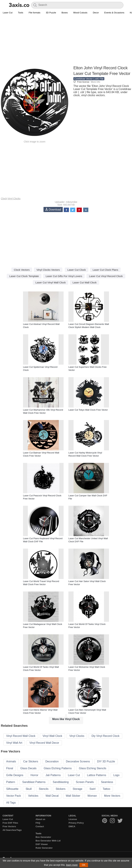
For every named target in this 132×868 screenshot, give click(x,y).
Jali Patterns (53, 775)
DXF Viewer (42, 844)
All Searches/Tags (12, 830)
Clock (4, 199)
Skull (29, 789)
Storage (78, 789)
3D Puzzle (51, 13)
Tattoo (107, 789)
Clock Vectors (22, 270)
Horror (34, 775)
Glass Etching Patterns (58, 768)
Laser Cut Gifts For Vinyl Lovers (64, 276)
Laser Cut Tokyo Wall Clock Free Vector (88, 410)
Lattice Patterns (97, 775)
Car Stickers (31, 761)
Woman (92, 796)
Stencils (44, 789)
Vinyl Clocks (14, 199)
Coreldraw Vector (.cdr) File (89, 79)
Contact (40, 826)
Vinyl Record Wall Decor (44, 743)
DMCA (72, 826)
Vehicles (33, 796)
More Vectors (112, 796)
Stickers (61, 789)
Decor (96, 13)
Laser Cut (8, 13)
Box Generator (43, 837)
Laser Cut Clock (77, 270)
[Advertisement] (66, 40)
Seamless (107, 782)
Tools (20, 13)
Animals (11, 761)
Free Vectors (9, 826)
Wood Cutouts (80, 13)
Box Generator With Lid (48, 841)
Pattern (11, 782)
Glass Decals (28, 768)
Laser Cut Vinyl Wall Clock (51, 282)
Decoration (52, 761)
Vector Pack (13, 796)
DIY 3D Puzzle (106, 761)
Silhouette (12, 789)
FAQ (38, 823)
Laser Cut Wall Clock (84, 282)
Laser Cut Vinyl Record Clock (106, 276)
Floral (10, 768)
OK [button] (84, 865)
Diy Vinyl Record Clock (105, 736)
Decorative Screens (78, 761)
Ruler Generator (44, 848)
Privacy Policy (76, 823)
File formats (35, 13)
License (73, 819)
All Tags (11, 803)
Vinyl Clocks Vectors (48, 270)
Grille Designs (15, 775)
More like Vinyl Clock (66, 719)
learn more (72, 865)
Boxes (65, 13)
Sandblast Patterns (34, 782)
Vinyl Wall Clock (52, 736)
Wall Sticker (73, 796)
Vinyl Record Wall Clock (21, 736)
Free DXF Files (10, 823)
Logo (117, 775)
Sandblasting (61, 782)
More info (95, 82)
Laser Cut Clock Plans (105, 270)
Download (53, 209)
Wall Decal (52, 796)
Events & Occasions (114, 13)
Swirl (93, 789)
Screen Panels (85, 782)
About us (40, 819)
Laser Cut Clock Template (24, 276)
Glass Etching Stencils (93, 768)
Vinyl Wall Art (14, 743)
